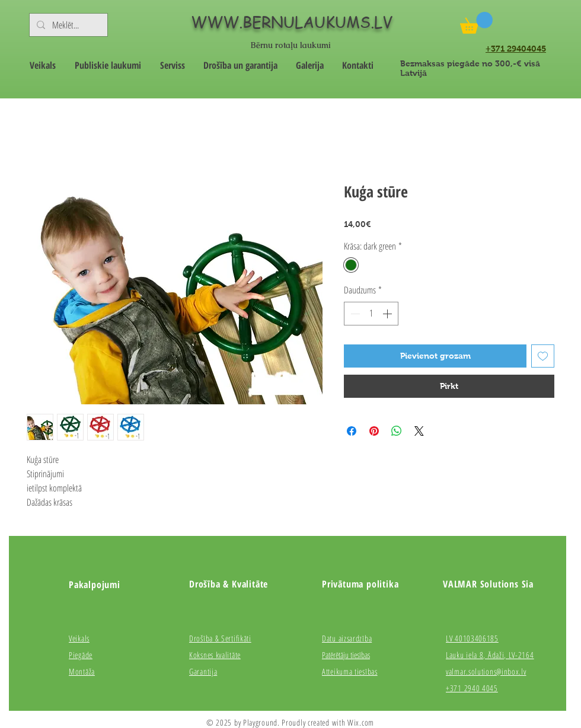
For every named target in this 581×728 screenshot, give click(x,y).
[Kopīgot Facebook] (352, 431)
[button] (476, 23)
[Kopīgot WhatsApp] (397, 431)
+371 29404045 (516, 49)
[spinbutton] (371, 314)
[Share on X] (419, 431)
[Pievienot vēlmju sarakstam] (543, 356)
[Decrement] (354, 314)
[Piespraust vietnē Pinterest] (374, 431)
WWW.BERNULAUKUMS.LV (292, 22)
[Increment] (388, 314)
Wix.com (361, 722)
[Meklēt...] (67, 25)
